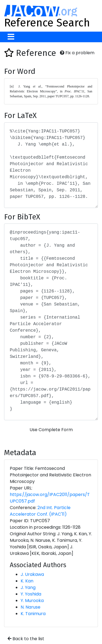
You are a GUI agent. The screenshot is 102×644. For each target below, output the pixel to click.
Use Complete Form (51, 430)
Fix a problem (77, 53)
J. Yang (28, 587)
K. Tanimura (33, 614)
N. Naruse (31, 607)
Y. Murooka (32, 601)
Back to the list (26, 639)
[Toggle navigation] (11, 37)
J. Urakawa (32, 574)
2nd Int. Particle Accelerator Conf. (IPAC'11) (40, 511)
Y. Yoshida (31, 594)
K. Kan (27, 581)
